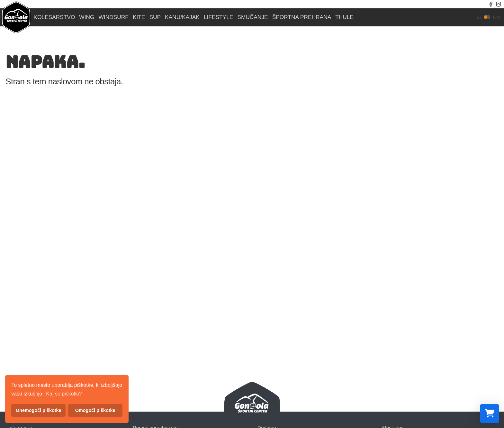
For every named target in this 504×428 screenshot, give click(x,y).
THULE (344, 17)
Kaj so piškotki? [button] (64, 394)
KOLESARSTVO (54, 17)
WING (87, 17)
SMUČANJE (252, 17)
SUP (155, 17)
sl (479, 17)
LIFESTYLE (219, 17)
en (496, 17)
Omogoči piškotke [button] (95, 410)
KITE (139, 17)
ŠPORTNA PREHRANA (302, 17)
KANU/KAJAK (182, 17)
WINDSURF (114, 17)
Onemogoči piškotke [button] (39, 410)
